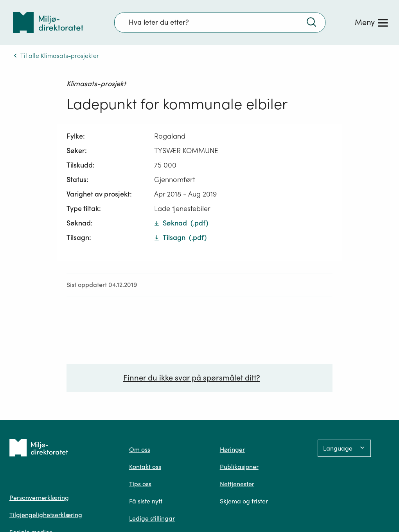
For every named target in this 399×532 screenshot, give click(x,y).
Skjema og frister (244, 501)
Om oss (140, 449)
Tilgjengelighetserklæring (46, 515)
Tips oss (140, 484)
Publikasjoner (239, 467)
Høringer (232, 449)
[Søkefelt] (220, 22)
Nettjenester (237, 484)
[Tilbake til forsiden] (48, 23)
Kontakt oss (145, 467)
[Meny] (371, 22)
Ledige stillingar (152, 518)
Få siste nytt (146, 501)
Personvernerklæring (39, 498)
